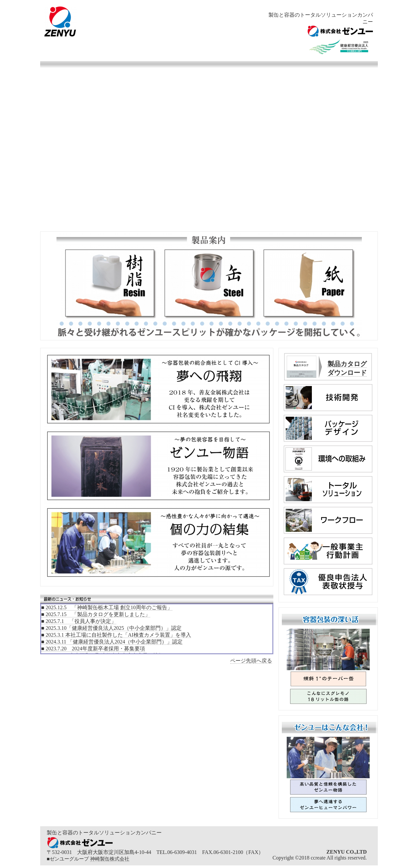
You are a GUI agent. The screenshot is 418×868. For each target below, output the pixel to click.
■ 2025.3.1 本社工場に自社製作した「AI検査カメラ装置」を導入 (116, 635)
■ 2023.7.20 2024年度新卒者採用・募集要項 (93, 649)
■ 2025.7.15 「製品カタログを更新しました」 (96, 614)
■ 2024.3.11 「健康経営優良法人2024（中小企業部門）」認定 (112, 642)
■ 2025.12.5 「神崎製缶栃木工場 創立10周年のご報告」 (107, 607)
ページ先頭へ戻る (251, 661)
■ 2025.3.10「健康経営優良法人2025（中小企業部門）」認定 (111, 628)
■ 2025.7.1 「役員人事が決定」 (79, 621)
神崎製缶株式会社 (110, 859)
